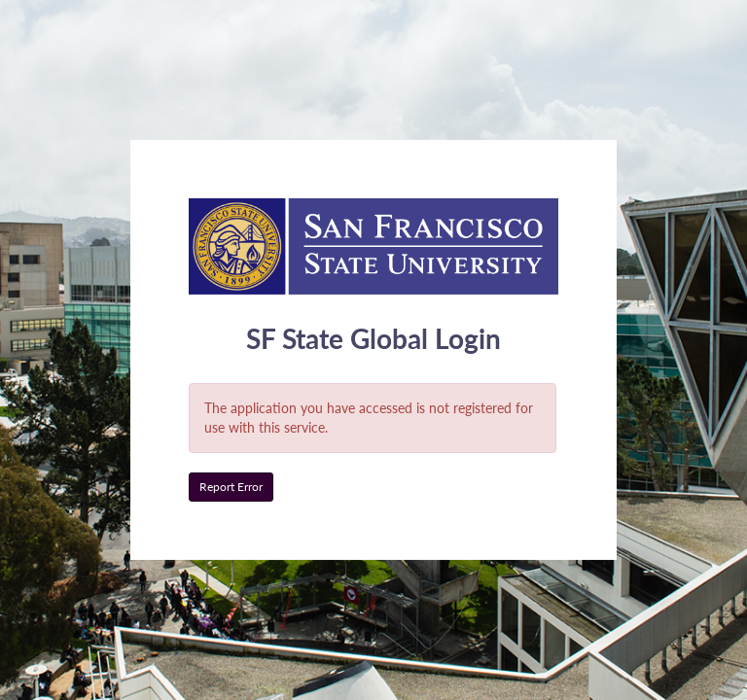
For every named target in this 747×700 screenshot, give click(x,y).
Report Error (231, 487)
